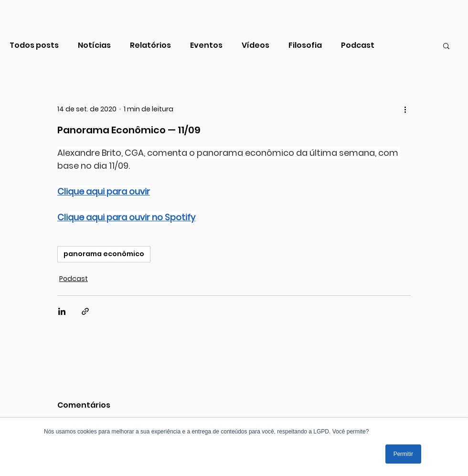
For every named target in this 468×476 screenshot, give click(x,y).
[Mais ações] (405, 109)
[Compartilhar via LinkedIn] (62, 311)
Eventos (206, 45)
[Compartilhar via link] (85, 311)
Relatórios (150, 45)
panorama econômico (104, 254)
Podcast (358, 45)
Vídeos (255, 45)
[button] (446, 45)
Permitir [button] (403, 454)
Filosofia (305, 45)
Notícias (94, 45)
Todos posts (34, 45)
